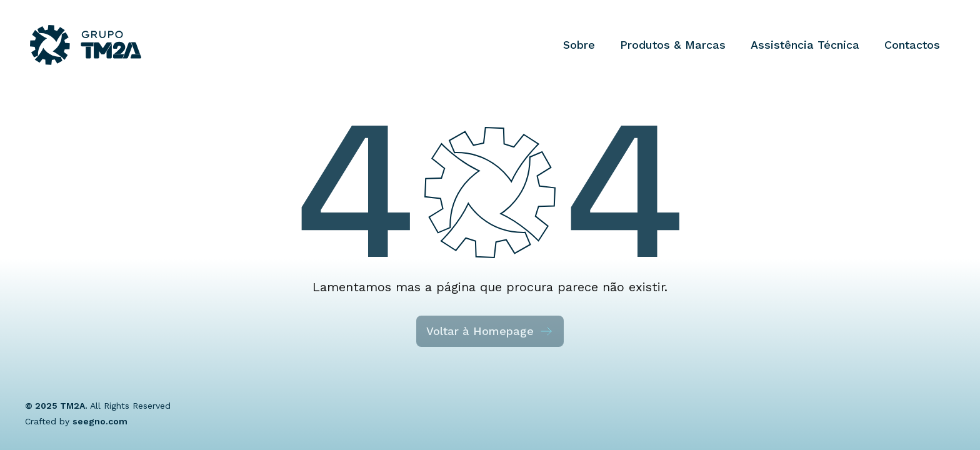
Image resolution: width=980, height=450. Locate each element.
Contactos (912, 45)
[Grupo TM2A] (86, 45)
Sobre (579, 45)
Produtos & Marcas (673, 45)
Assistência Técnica (805, 45)
